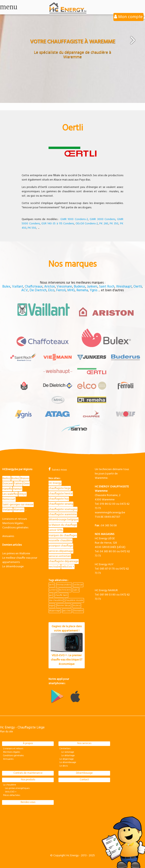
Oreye (22, 494)
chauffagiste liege (60, 488)
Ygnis (94, 290)
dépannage (55, 611)
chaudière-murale (74, 600)
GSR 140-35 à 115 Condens (58, 224)
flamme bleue (64, 606)
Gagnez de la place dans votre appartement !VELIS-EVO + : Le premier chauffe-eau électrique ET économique (67, 645)
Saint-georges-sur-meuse (18, 505)
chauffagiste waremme (63, 514)
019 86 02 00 (108, 504)
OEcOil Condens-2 (87, 224)
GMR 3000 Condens (102, 219)
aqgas (52, 606)
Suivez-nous (58, 470)
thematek (78, 611)
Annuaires (8, 536)
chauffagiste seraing (61, 504)
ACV (25, 290)
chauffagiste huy (59, 499)
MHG (71, 290)
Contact (84, 780)
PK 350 (114, 224)
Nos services (84, 743)
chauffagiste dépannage (64, 561)
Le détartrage (67, 756)
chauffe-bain (61, 595)
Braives (25, 478)
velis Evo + (68, 567)
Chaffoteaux (34, 287)
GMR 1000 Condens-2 (74, 219)
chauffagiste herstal (61, 494)
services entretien (60, 556)
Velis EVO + (10, 792)
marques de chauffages (63, 535)
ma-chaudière (56, 600)
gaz (51, 595)
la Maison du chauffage (63, 525)
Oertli (138, 287)
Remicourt (9, 499)
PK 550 (32, 228)
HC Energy (55, 483)
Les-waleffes (10, 494)
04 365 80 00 (108, 552)
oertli (52, 585)
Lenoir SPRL (56, 530)
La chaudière (10, 785)
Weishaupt (124, 287)
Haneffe (7, 489)
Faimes (18, 484)
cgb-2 (76, 590)
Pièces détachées (12, 795)
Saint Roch (107, 287)
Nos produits (28, 780)
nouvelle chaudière (61, 541)
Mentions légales (13, 523)
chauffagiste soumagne (63, 509)
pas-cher (67, 611)
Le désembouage (13, 567)
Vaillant (18, 287)
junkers (53, 590)
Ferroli (61, 290)
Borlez (15, 478)
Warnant (19, 510)
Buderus (80, 287)
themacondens (64, 585)
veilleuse (78, 585)
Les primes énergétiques (16, 788)
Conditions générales (15, 528)
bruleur (77, 606)
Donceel (8, 484)
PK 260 (104, 224)
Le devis (64, 766)
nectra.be (55, 567)
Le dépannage (67, 759)
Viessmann (64, 287)
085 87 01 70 (107, 569)
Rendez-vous (28, 802)
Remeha (82, 290)
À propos (28, 743)
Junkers (92, 287)
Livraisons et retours (15, 519)
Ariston (50, 287)
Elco (51, 290)
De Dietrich (38, 290)
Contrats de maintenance (28, 773)
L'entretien (65, 749)
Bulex (6, 287)
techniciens (65, 590)
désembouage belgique (64, 520)
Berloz (7, 478)
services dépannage (61, 551)
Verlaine (8, 510)
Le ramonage (67, 752)
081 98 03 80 (108, 595)
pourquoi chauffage (61, 546)
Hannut (17, 489)
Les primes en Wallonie (16, 554)
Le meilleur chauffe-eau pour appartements (20, 560)
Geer (26, 484)
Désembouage (84, 773)
